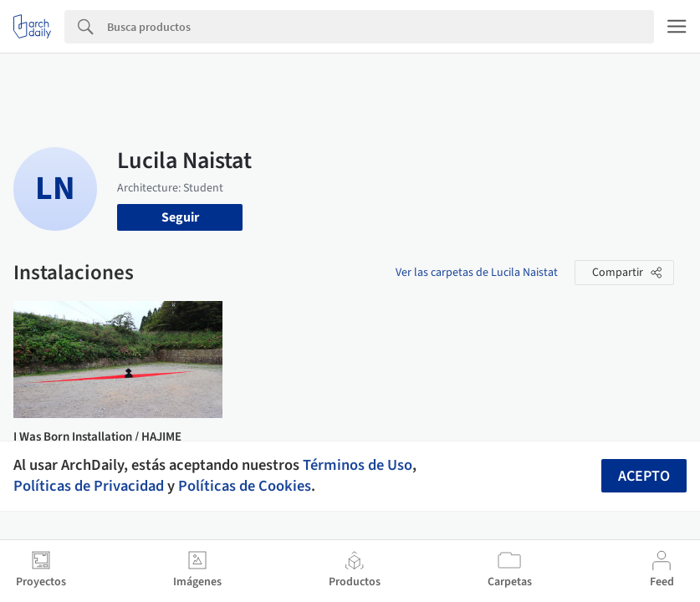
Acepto (644, 476)
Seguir (180, 217)
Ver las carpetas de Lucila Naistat (477, 273)
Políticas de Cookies (245, 486)
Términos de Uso (358, 465)
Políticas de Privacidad (89, 486)
